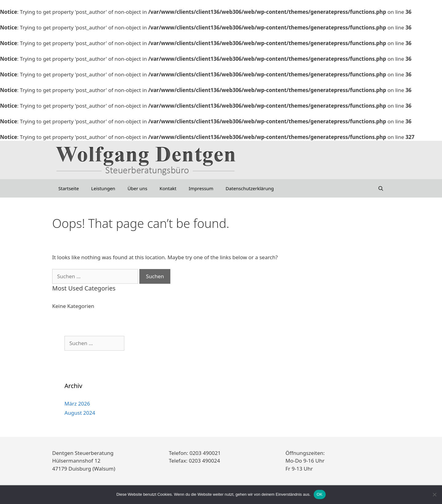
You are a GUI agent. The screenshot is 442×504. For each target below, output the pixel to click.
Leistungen (103, 188)
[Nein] (434, 494)
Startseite (69, 188)
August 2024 (80, 413)
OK (320, 494)
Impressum (201, 188)
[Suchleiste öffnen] (381, 188)
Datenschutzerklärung (250, 188)
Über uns (137, 188)
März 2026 (77, 404)
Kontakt (168, 188)
